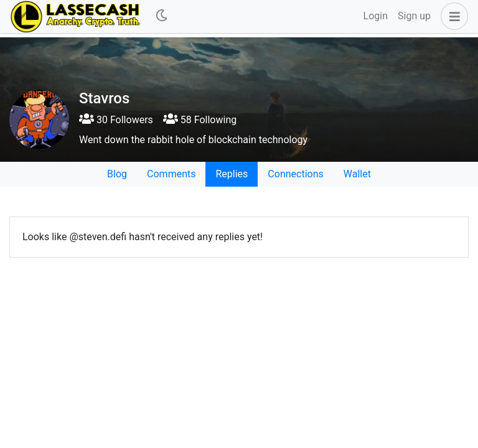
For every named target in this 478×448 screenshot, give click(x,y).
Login (376, 16)
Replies (232, 174)
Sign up (414, 16)
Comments (171, 174)
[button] (452, 16)
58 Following (200, 120)
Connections (295, 174)
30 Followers (116, 120)
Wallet (357, 174)
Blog (117, 174)
